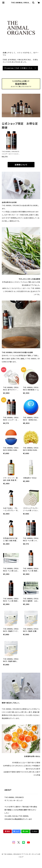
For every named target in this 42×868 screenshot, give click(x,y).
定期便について (21, 165)
